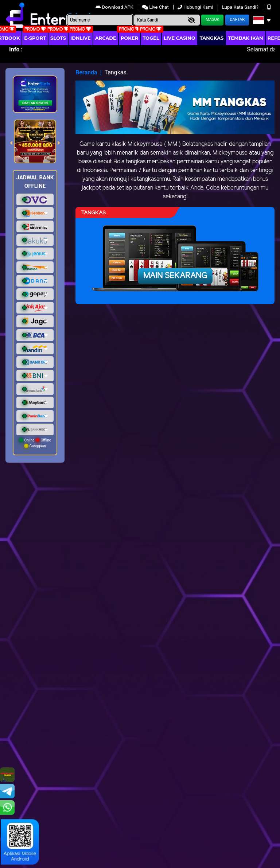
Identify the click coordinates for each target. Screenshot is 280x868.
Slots (58, 38)
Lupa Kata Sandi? (241, 7)
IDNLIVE (81, 38)
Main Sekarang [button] (175, 276)
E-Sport (35, 38)
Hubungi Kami (196, 7)
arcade (106, 38)
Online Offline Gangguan (35, 443)
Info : (16, 49)
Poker (129, 38)
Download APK (115, 7)
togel (151, 38)
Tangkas (212, 38)
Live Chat (156, 7)
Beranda (86, 72)
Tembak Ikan (245, 38)
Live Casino (180, 38)
